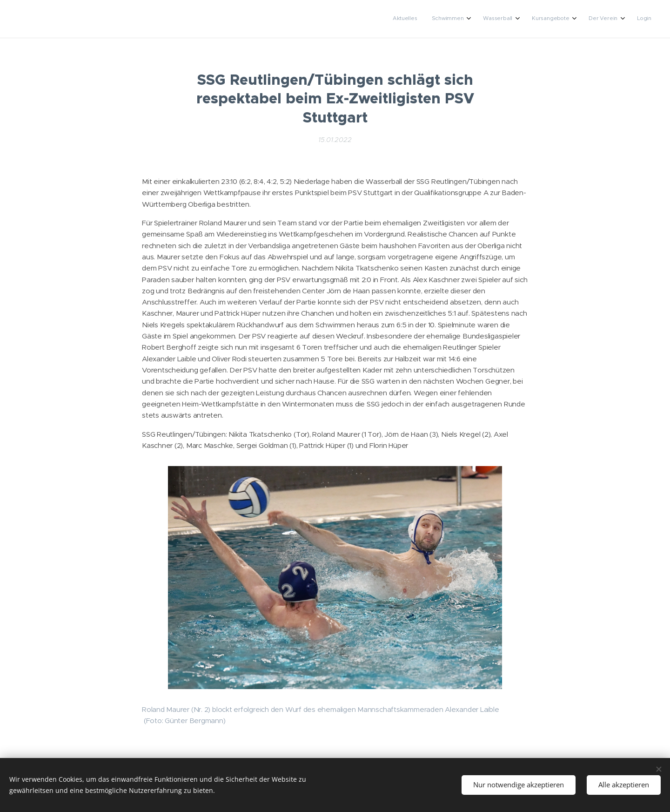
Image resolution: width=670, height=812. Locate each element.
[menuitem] (561, 19)
